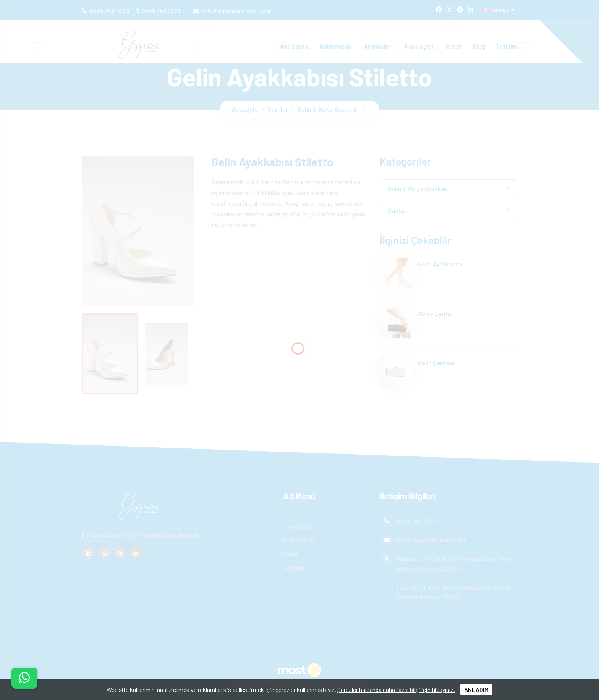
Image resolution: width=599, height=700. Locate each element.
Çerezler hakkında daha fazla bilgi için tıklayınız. (396, 689)
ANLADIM (476, 689)
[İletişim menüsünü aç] (24, 678)
